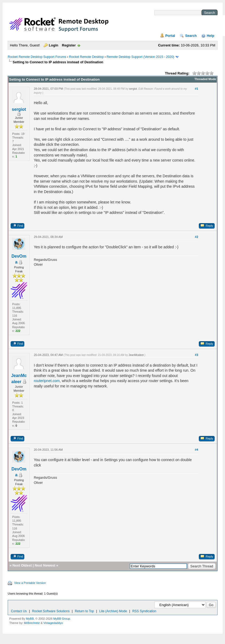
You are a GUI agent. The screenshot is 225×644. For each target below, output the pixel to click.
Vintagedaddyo (53, 623)
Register (69, 45)
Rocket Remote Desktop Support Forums (37, 57)
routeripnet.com (47, 381)
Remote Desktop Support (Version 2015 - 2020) (140, 57)
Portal (170, 36)
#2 (196, 237)
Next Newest (45, 565)
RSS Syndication (144, 611)
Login (53, 45)
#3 (196, 355)
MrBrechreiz (32, 623)
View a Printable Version (30, 583)
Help (210, 36)
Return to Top (85, 611)
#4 (196, 450)
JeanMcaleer (136, 355)
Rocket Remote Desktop (86, 57)
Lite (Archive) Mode (113, 611)
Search (191, 36)
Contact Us (19, 611)
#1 (196, 89)
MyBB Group (62, 619)
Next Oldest (22, 565)
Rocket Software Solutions (51, 611)
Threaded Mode (205, 79)
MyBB (30, 619)
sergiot (19, 109)
